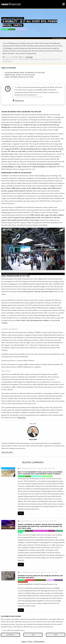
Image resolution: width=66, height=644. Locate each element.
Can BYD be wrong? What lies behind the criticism (25, 73)
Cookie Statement (39, 641)
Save (33, 635)
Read (21, 513)
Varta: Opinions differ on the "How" (19, 77)
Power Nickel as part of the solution (20, 75)
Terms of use (21, 417)
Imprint (24, 641)
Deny (56, 635)
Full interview (19, 100)
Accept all (10, 635)
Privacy (30, 641)
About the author (7, 452)
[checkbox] (2, 630)
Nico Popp (29, 57)
